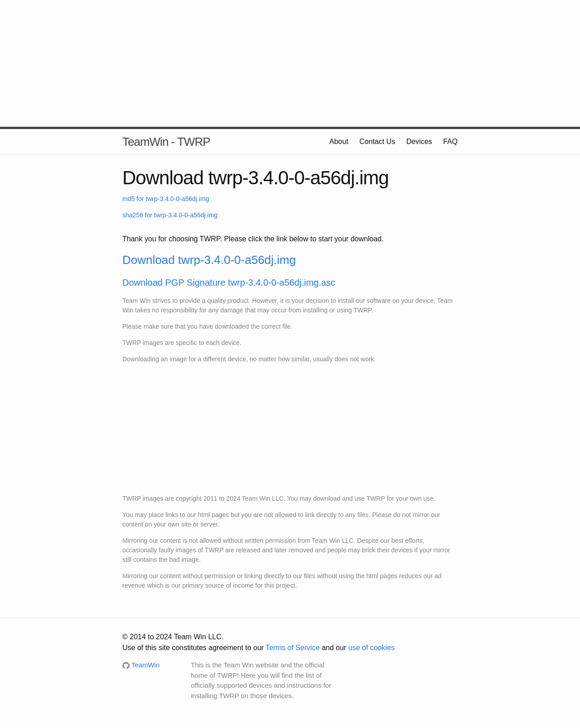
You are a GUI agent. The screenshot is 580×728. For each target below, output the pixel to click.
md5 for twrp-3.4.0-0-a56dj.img (166, 199)
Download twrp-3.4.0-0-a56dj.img (209, 260)
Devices (419, 141)
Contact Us (377, 141)
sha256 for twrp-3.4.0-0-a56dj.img (170, 215)
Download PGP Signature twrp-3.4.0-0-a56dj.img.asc (229, 283)
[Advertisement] (290, 63)
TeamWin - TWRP (166, 142)
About (339, 141)
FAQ (450, 141)
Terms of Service (292, 648)
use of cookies (372, 648)
